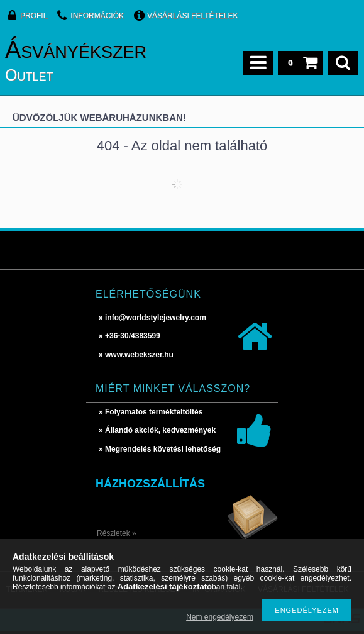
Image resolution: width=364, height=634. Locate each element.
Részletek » (117, 533)
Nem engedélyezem (220, 617)
